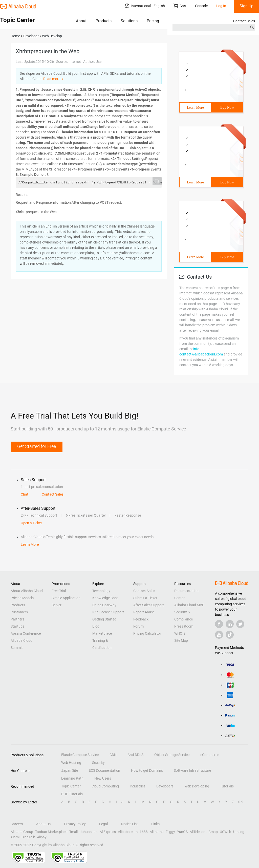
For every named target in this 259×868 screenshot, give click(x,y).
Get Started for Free (37, 446)
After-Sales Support (149, 605)
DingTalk (28, 837)
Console (201, 6)
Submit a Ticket (145, 598)
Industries (138, 786)
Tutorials (227, 786)
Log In (221, 6)
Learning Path (72, 778)
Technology (101, 591)
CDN (113, 755)
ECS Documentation (104, 770)
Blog (96, 626)
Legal (103, 824)
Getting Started (104, 619)
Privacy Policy (75, 824)
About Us (43, 824)
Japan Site (70, 770)
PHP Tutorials (72, 794)
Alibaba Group (22, 832)
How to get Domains (147, 770)
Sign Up (246, 6)
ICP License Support (108, 612)
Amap (213, 832)
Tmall (73, 832)
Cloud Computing (105, 786)
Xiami (15, 837)
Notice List (129, 824)
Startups (17, 626)
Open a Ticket (31, 523)
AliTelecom (198, 832)
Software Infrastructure (192, 770)
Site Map (181, 640)
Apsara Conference (26, 633)
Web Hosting (71, 763)
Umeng (239, 832)
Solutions (129, 21)
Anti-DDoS (135, 755)
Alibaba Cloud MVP (189, 605)
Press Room (184, 626)
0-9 (241, 802)
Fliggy (170, 832)
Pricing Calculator (147, 633)
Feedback (141, 619)
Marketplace (102, 633)
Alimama (157, 832)
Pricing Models (22, 598)
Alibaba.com (128, 832)
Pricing (153, 21)
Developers (165, 786)
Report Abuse (144, 612)
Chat (25, 494)
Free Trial (59, 591)
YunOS (182, 832)
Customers (19, 612)
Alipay (42, 837)
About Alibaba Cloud (27, 591)
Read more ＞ (54, 79)
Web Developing (197, 786)
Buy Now (227, 108)
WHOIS (180, 633)
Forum (138, 626)
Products (104, 21)
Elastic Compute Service (80, 755)
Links (155, 824)
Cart (180, 6)
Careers (17, 824)
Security (98, 763)
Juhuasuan (89, 832)
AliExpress (108, 832)
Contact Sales (244, 21)
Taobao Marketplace (51, 832)
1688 (144, 832)
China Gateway (104, 605)
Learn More (195, 108)
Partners (17, 619)
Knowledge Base (105, 598)
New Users (103, 778)
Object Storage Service (172, 755)
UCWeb (225, 832)
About (81, 21)
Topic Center (71, 786)
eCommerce (210, 755)
